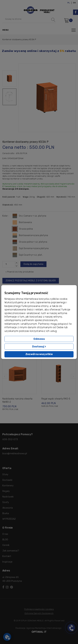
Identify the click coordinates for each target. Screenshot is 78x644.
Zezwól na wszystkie (39, 354)
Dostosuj (39, 347)
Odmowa (39, 339)
